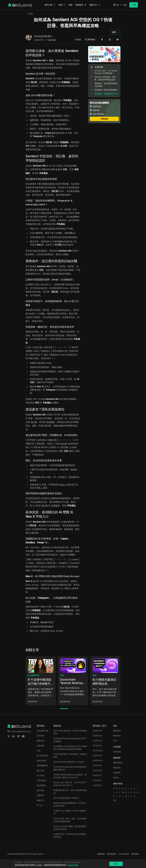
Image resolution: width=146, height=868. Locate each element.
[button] (117, 5)
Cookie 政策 (124, 854)
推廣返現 (79, 5)
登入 (125, 5)
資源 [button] (62, 5)
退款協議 (135, 854)
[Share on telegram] (18, 736)
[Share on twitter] (9, 736)
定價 (70, 5)
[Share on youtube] (23, 736)
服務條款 (101, 854)
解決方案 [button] (50, 5)
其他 (62, 675)
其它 (115, 800)
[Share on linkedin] (13, 736)
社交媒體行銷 (34, 675)
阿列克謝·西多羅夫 (43, 36)
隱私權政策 (112, 854)
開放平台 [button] (95, 5)
